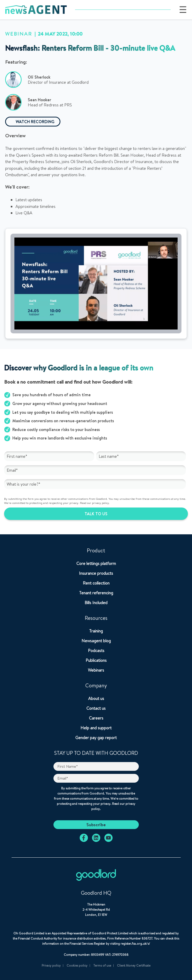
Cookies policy (77, 965)
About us (96, 698)
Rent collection (96, 583)
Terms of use (102, 965)
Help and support (96, 728)
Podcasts (96, 650)
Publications (96, 660)
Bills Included (96, 603)
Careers (96, 718)
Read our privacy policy (94, 503)
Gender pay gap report (96, 738)
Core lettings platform (96, 563)
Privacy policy (51, 965)
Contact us (96, 708)
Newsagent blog (96, 641)
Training (96, 631)
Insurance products (96, 573)
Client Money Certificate (134, 965)
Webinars (96, 670)
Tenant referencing (96, 593)
